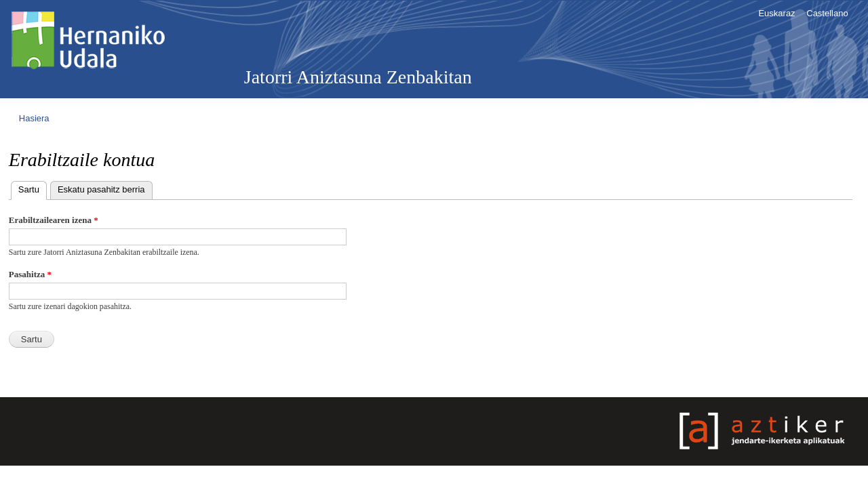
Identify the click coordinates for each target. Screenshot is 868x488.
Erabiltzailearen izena (54, 220)
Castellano (827, 13)
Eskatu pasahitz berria (101, 189)
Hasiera (34, 118)
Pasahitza (30, 274)
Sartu (33, 188)
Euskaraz (776, 13)
